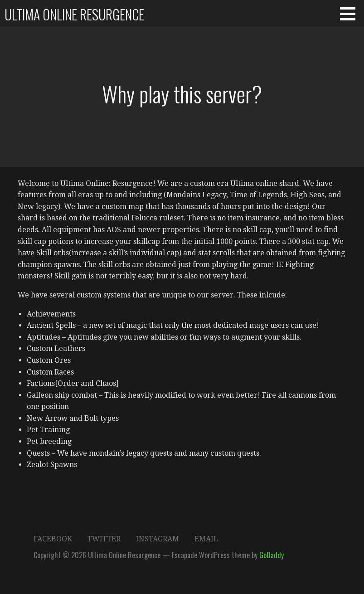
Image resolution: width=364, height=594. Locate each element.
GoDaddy (272, 555)
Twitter (104, 539)
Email (206, 539)
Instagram (158, 539)
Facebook (53, 539)
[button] (351, 14)
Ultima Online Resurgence (74, 14)
